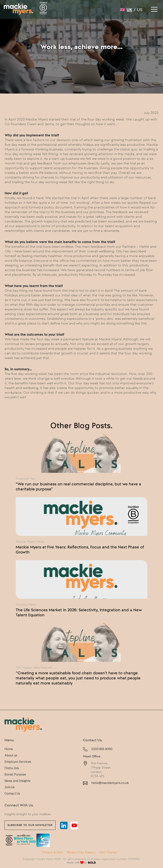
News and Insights (17, 787)
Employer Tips (26, 478)
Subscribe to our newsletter (30, 832)
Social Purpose (15, 781)
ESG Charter (108, 852)
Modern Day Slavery (81, 852)
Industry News (26, 604)
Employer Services (18, 768)
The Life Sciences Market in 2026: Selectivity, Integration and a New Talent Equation (79, 612)
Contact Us (12, 800)
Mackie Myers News (30, 541)
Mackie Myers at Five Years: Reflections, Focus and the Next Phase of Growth (80, 549)
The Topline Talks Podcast (34, 667)
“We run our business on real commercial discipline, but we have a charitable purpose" (78, 486)
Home (9, 756)
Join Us (10, 794)
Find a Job (12, 775)
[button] (154, 8)
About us (11, 762)
